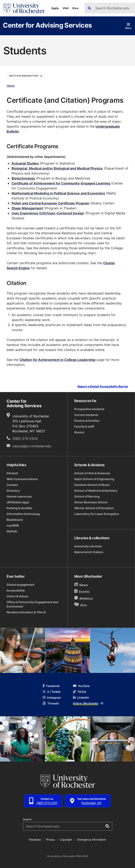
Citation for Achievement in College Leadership (57, 360)
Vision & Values (17, 596)
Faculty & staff (84, 426)
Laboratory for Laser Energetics (97, 514)
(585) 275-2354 (25, 439)
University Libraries (88, 546)
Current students (86, 415)
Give (75, 8)
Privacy (50, 840)
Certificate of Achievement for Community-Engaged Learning (61, 183)
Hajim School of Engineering (94, 479)
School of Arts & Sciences (92, 473)
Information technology (23, 514)
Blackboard (15, 520)
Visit (66, 8)
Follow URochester (88, 703)
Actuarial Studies (25, 163)
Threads (51, 703)
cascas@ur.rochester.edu (32, 446)
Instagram (52, 697)
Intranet (12, 473)
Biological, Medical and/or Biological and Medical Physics (57, 168)
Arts (81, 605)
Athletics (84, 598)
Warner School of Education (94, 508)
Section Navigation (26, 76)
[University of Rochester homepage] (24, 8)
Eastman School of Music (92, 485)
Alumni (79, 432)
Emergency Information (92, 840)
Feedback (35, 840)
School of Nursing (87, 496)
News (81, 585)
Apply (55, 8)
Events (82, 591)
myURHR (13, 525)
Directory (13, 491)
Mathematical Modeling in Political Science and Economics (58, 193)
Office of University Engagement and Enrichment (32, 604)
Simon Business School (91, 502)
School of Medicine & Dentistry (96, 491)
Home (11, 86)
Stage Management (27, 208)
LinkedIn (81, 697)
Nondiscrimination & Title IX (26, 612)
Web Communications (22, 479)
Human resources (19, 496)
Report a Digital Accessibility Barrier (103, 387)
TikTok (80, 692)
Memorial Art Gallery (89, 552)
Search (27, 819)
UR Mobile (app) (18, 502)
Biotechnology (23, 178)
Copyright (66, 840)
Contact (12, 485)
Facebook (51, 686)
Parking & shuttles (19, 508)
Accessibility (16, 590)
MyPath (12, 531)
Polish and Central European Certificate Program (50, 203)
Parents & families (87, 421)
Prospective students (89, 409)
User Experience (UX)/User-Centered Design (48, 213)
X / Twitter (52, 692)
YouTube (81, 686)
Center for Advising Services (47, 25)
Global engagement (20, 585)
